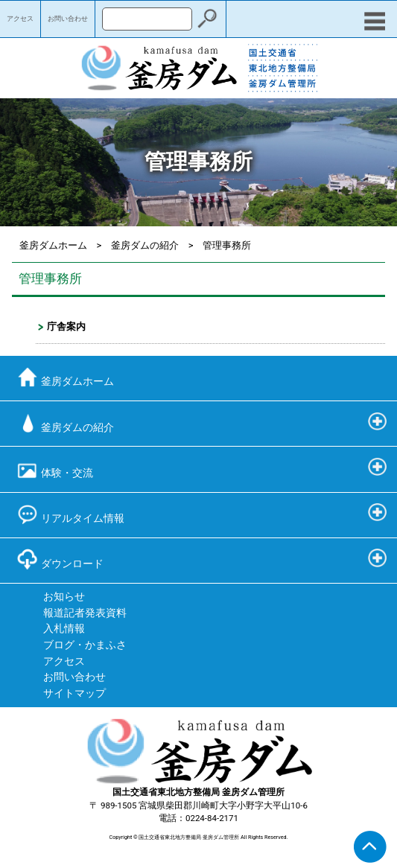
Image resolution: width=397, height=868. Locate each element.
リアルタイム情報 (70, 514)
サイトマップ (74, 693)
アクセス (20, 19)
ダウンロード (60, 559)
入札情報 (64, 629)
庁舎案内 (66, 326)
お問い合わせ (68, 19)
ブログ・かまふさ (85, 645)
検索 (207, 19)
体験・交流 (55, 469)
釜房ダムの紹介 (145, 245)
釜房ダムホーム (53, 245)
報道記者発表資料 (85, 613)
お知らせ (64, 597)
